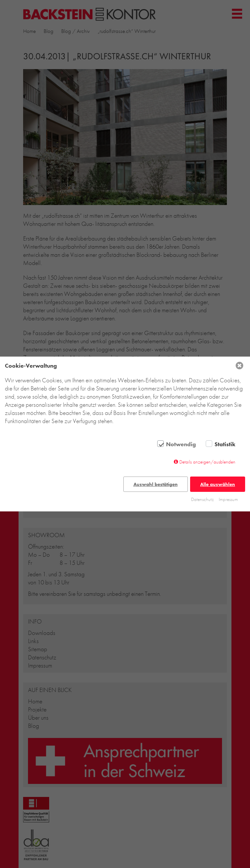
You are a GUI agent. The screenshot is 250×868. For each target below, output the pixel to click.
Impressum (228, 499)
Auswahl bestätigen (156, 484)
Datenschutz (202, 499)
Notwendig (181, 444)
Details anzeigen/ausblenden (207, 462)
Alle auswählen (218, 484)
